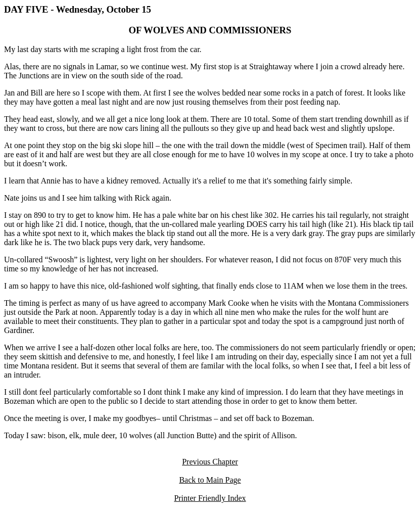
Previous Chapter (210, 462)
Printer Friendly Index (210, 498)
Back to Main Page (210, 480)
